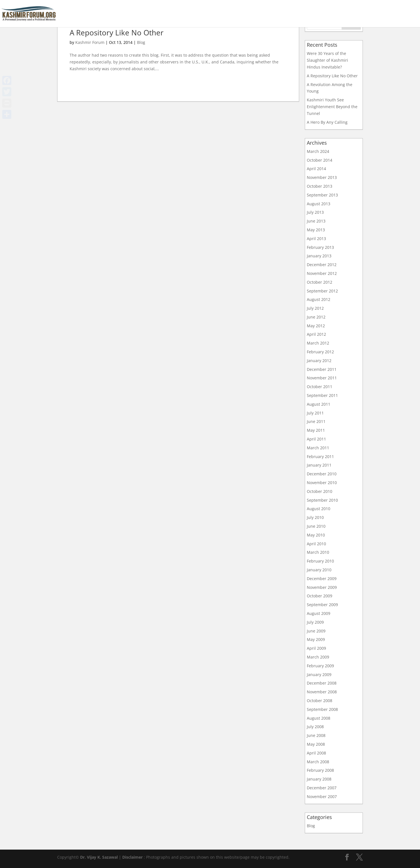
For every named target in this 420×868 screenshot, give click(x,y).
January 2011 (319, 465)
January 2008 (319, 779)
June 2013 (316, 221)
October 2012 (320, 282)
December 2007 (322, 788)
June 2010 (316, 526)
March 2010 (318, 552)
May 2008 (316, 744)
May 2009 (316, 639)
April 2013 (316, 239)
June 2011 (316, 421)
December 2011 (322, 369)
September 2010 (322, 500)
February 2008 (320, 770)
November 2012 (322, 273)
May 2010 (316, 535)
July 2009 (315, 622)
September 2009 (322, 605)
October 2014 (320, 160)
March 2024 (318, 151)
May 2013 (316, 230)
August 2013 (319, 204)
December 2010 (322, 474)
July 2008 (315, 727)
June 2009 (316, 631)
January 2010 (319, 570)
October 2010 (320, 491)
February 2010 (320, 561)
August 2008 (319, 718)
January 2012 (319, 361)
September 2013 (322, 195)
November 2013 (322, 177)
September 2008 (322, 709)
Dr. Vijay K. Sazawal (99, 857)
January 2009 (319, 674)
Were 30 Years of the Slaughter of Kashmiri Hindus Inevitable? (327, 60)
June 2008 (316, 735)
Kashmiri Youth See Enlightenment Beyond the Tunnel (332, 107)
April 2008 (316, 753)
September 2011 (322, 395)
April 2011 (316, 439)
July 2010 (315, 517)
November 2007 (322, 797)
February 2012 (320, 352)
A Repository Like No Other (117, 33)
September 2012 (322, 291)
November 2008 (322, 692)
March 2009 (318, 657)
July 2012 (315, 308)
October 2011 (320, 387)
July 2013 (315, 212)
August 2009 (319, 613)
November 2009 (322, 587)
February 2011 (320, 457)
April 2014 (316, 169)
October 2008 (320, 701)
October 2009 (320, 596)
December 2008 (322, 683)
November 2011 (322, 378)
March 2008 (318, 762)
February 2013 (320, 247)
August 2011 (319, 404)
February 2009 (320, 666)
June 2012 (316, 317)
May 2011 (316, 430)
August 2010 (319, 509)
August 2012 (319, 299)
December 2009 (322, 579)
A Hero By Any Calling (327, 122)
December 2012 (322, 265)
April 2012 (316, 334)
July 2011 (315, 413)
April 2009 (316, 648)
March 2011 (318, 448)
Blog (141, 42)
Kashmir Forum (90, 42)
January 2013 (319, 256)
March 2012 (318, 343)
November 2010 (322, 483)
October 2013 (320, 186)
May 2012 (316, 326)
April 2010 (316, 544)
